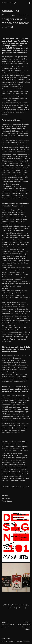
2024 (6, 605)
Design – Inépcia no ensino (9, 624)
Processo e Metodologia (20, 605)
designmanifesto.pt (9, 3)
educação (12, 608)
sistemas (22, 608)
